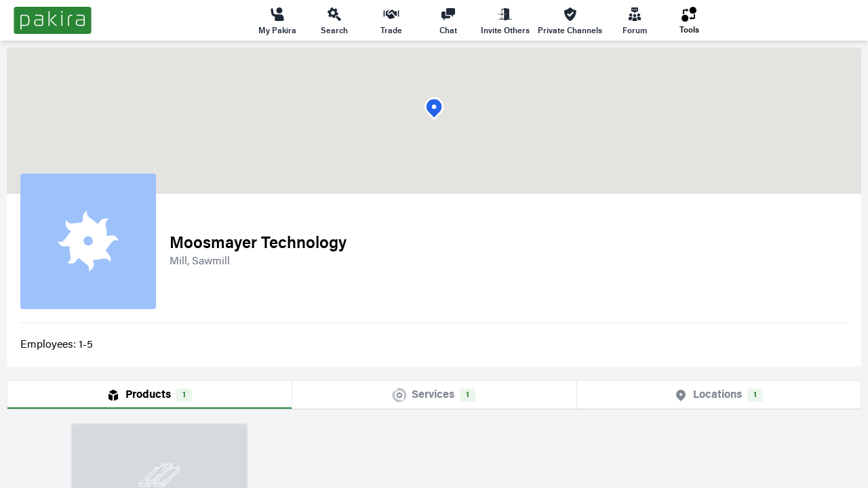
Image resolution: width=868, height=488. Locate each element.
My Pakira (277, 20)
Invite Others (505, 20)
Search (334, 20)
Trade (391, 20)
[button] (434, 109)
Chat (448, 20)
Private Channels (570, 20)
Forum (635, 20)
